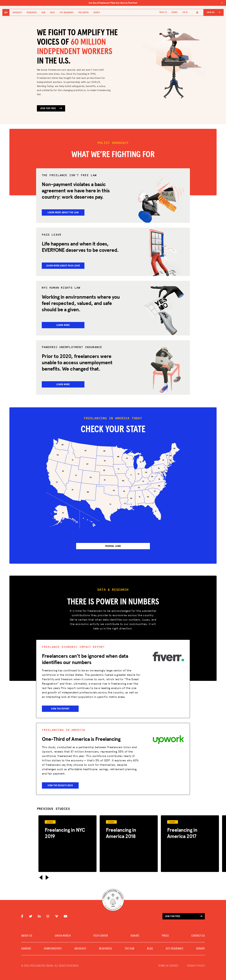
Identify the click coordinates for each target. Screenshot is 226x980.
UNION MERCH (63, 932)
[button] (41, 874)
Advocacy (17, 13)
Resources (32, 13)
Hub (43, 13)
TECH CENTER (101, 932)
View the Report (62, 705)
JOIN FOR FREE (51, 108)
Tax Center (83, 13)
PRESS (165, 932)
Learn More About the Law (65, 212)
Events (97, 13)
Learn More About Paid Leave (65, 265)
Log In (185, 12)
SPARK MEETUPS (53, 945)
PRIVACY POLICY (196, 962)
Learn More (65, 323)
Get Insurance (67, 13)
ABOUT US (163, 12)
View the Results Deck (62, 782)
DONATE (175, 12)
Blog (53, 13)
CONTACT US (198, 932)
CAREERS (26, 945)
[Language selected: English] (195, 12)
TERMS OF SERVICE (168, 962)
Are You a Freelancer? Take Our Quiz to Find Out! (156, 3)
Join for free (184, 913)
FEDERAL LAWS (113, 542)
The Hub (130, 945)
